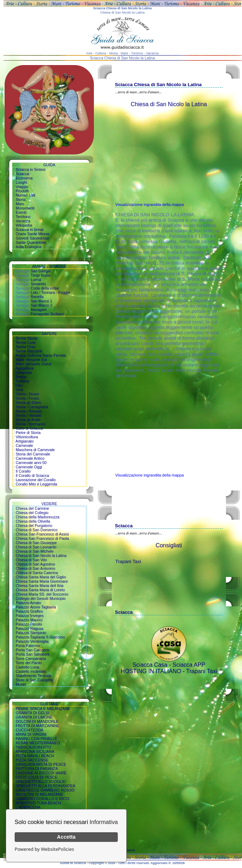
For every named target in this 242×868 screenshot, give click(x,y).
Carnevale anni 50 (31, 463)
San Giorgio (41, 271)
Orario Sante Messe (33, 234)
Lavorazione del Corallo (36, 480)
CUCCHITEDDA (30, 730)
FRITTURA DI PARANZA (37, 769)
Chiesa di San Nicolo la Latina (41, 556)
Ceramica (24, 373)
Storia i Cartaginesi (32, 407)
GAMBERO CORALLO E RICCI (42, 799)
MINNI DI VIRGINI (31, 734)
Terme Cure (26, 342)
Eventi (21, 212)
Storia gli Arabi (28, 420)
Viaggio (22, 187)
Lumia (36, 280)
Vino (19, 390)
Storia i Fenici (27, 398)
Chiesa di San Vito (31, 560)
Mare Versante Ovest (34, 364)
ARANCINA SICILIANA (35, 751)
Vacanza (23, 221)
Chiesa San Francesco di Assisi (42, 534)
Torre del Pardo (29, 663)
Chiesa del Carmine (32, 508)
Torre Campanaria (31, 659)
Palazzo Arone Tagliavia (36, 607)
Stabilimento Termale (33, 676)
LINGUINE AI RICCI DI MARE (41, 773)
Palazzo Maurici (29, 620)
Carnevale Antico (30, 458)
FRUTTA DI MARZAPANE (38, 726)
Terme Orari (26, 347)
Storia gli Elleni (28, 403)
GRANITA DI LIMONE (34, 717)
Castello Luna (27, 667)
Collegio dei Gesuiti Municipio (41, 598)
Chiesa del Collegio (32, 513)
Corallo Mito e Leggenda (36, 484)
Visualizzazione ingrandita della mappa (150, 204)
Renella (37, 297)
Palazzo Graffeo (29, 611)
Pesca (21, 377)
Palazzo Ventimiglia (32, 641)
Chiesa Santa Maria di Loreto (40, 590)
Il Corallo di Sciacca (32, 475)
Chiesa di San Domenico (37, 530)
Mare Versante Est (31, 360)
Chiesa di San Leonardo (36, 547)
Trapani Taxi (128, 561)
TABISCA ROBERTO (34, 747)
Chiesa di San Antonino (36, 568)
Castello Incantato (31, 671)
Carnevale (24, 445)
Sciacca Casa (150, 665)
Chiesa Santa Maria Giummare (42, 581)
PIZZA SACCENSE (32, 760)
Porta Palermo (28, 646)
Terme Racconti (29, 351)
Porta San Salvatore (33, 654)
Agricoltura (24, 368)
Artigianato (24, 441)
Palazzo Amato (28, 603)
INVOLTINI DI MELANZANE (39, 794)
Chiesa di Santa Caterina (37, 573)
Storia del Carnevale (33, 454)
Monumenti (25, 208)
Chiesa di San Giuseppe (36, 543)
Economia (24, 178)
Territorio (23, 217)
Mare (20, 204)
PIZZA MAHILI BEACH (35, 756)
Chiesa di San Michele (35, 551)
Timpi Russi (41, 275)
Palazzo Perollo (29, 624)
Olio (19, 385)
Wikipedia (24, 225)
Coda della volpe (45, 288)
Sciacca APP (189, 665)
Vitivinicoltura (27, 437)
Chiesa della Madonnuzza (38, 517)
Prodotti (22, 191)
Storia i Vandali (28, 415)
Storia (21, 199)
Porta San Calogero (32, 650)
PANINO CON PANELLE (37, 739)
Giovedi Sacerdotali (32, 238)
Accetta (66, 837)
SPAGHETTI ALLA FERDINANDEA (46, 786)
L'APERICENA (28, 807)
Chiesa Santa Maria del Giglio (41, 577)
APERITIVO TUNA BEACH (38, 803)
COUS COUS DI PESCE (37, 777)
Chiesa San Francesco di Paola (42, 538)
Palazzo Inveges (30, 616)
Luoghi (21, 182)
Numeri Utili (26, 195)
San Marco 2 (41, 305)
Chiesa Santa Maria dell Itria (40, 586)
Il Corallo (23, 471)
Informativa (104, 822)
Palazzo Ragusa (30, 628)
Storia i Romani (29, 411)
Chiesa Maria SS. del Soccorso (42, 594)
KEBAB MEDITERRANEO (38, 743)
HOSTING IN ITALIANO (151, 671)
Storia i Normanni (30, 424)
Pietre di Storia (28, 433)
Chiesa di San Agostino (35, 564)
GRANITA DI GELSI (32, 713)
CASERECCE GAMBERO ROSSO (45, 790)
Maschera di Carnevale (35, 450)
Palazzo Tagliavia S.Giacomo (40, 637)
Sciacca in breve (30, 230)
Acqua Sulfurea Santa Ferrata (41, 355)
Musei (21, 684)
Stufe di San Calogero (34, 680)
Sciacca (22, 174)
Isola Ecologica (29, 247)
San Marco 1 (41, 301)
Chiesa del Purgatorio (34, 526)
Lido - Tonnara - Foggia (50, 292)
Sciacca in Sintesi (31, 169)
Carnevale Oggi (29, 467)
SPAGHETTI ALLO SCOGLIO (41, 781)
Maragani (39, 310)
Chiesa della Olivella (33, 521)
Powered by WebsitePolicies (44, 849)
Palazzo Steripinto (31, 633)
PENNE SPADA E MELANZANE (43, 709)
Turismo (22, 381)
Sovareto (38, 284)
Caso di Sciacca (29, 428)
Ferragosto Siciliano (47, 314)
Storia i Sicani (27, 394)
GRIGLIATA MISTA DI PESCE (41, 764)
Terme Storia (26, 338)
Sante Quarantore (31, 242)
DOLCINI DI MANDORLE (37, 721)
